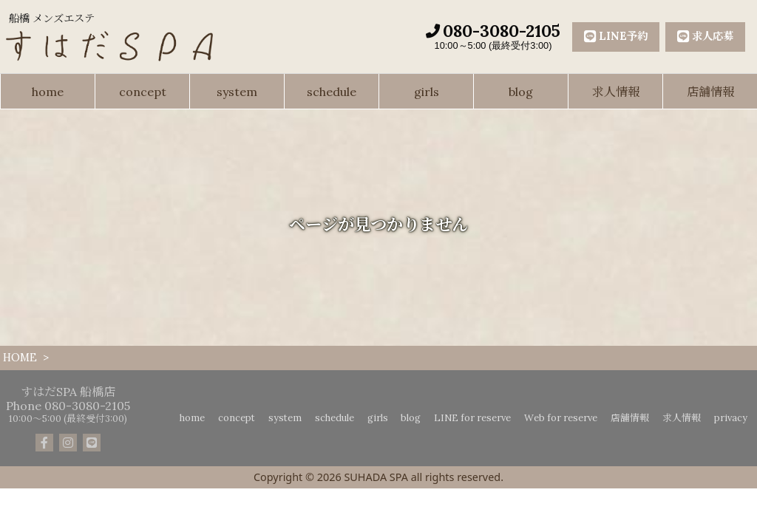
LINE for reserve (472, 418)
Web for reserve (561, 418)
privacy (731, 418)
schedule (332, 92)
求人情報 (616, 92)
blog (521, 92)
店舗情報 (710, 92)
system (237, 92)
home (48, 92)
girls (427, 92)
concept (143, 92)
